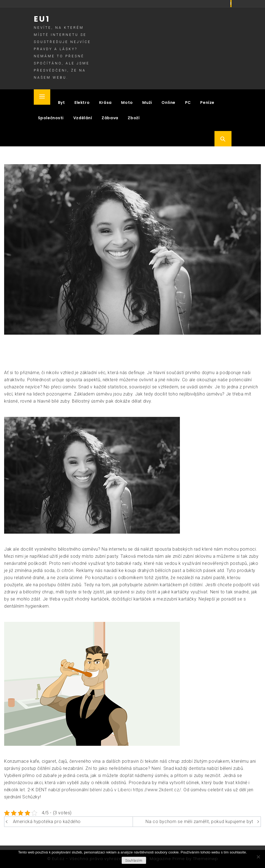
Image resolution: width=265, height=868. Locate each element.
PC (188, 103)
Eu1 (42, 19)
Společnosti (51, 118)
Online (168, 103)
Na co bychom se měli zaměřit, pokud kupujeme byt (199, 822)
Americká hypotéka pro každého (47, 822)
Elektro (82, 103)
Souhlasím (134, 861)
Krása (105, 103)
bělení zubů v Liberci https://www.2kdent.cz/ (135, 790)
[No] (258, 857)
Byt (62, 103)
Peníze (207, 103)
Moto (127, 103)
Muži (147, 103)
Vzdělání (83, 118)
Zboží (134, 118)
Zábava (110, 118)
